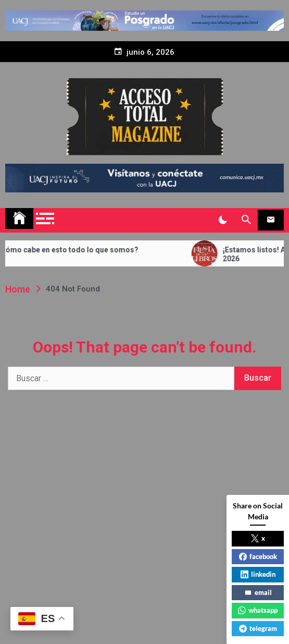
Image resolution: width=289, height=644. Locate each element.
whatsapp (258, 610)
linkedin (258, 574)
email (258, 592)
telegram (258, 628)
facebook (258, 556)
